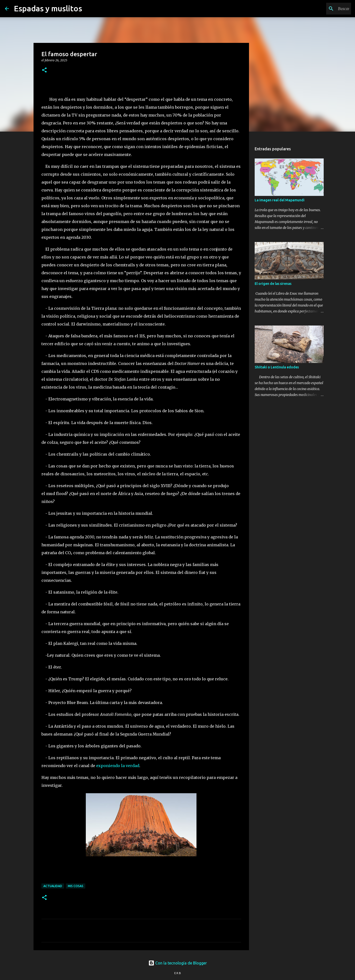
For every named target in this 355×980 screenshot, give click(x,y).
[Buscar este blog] (325, 9)
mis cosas (76, 886)
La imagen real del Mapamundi (280, 200)
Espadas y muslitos (48, 8)
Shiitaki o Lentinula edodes (277, 367)
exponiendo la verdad (118, 766)
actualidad (53, 886)
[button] (44, 70)
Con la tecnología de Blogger (178, 963)
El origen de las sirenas (273, 284)
